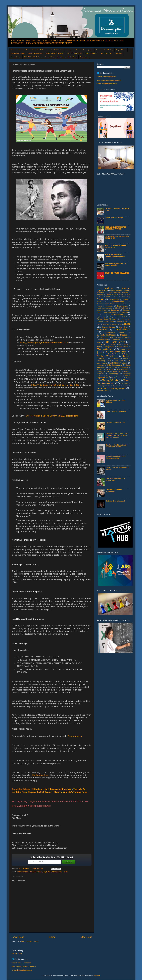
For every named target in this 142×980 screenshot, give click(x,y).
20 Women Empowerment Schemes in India (116, 457)
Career (101, 299)
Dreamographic (88, 50)
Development (122, 306)
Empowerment (117, 315)
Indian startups (109, 327)
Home (13, 50)
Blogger (97, 976)
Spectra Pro (113, 367)
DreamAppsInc (75, 736)
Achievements (23, 872)
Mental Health (122, 347)
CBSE (123, 295)
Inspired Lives (121, 50)
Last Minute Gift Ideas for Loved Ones (117, 237)
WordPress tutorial (117, 378)
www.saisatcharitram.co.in (107, 84)
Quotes (126, 359)
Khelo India (104, 337)
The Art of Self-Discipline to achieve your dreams (116, 446)
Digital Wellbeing (121, 308)
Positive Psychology (120, 354)
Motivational (105, 349)
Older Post (86, 937)
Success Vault (49, 57)
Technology (113, 374)
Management (109, 347)
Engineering (101, 317)
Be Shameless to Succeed (115, 501)
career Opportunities (103, 386)
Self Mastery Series (119, 363)
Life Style (101, 344)
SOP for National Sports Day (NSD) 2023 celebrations (52, 416)
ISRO (126, 321)
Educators (100, 315)
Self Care (119, 361)
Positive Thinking (106, 356)
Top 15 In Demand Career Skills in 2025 (116, 246)
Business (100, 295)
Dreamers (115, 310)
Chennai (125, 300)
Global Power (109, 321)
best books (124, 384)
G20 (123, 319)
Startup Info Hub (37, 50)
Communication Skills (105, 304)
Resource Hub (24, 50)
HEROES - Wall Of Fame (33, 57)
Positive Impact (103, 354)
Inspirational (57, 872)
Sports (65, 872)
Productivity (115, 359)
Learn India (115, 339)
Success (126, 372)
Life (123, 339)
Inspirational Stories (106, 335)
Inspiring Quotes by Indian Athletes (116, 401)
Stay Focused (122, 370)
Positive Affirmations (35, 53)
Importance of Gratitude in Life (112, 324)
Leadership (103, 339)
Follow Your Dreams (107, 319)
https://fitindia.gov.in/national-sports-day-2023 (44, 343)
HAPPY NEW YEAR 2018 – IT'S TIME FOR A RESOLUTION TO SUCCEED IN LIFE (117, 436)
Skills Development (115, 365)
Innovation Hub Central (54, 50)
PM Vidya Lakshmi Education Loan (117, 210)
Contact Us (84, 57)
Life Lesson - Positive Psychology (114, 491)
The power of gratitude (114, 376)
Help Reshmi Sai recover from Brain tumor (116, 228)
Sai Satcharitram (41, 775)
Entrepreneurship (115, 317)
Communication (118, 302)
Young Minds (110, 380)
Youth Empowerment (114, 382)
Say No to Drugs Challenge (117, 273)
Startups (110, 370)
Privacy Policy (17, 954)
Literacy (113, 345)
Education (123, 312)
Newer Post (18, 937)
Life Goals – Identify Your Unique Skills (115, 479)
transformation (103, 391)
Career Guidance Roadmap (116, 411)
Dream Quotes (102, 310)
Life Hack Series (115, 342)
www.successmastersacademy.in (109, 80)
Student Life (116, 372)
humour (116, 386)
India (40, 872)
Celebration (33, 872)
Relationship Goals (104, 361)
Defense (99, 306)
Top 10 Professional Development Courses (115, 256)
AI (97, 288)
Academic (109, 288)
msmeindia (125, 386)
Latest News (73, 57)
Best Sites (119, 53)
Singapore (100, 365)
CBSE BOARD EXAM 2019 (115, 423)
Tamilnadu (100, 374)
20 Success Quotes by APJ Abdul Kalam (116, 265)
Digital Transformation (104, 308)
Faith (126, 317)
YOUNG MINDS (91, 53)
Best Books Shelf (106, 53)
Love (120, 345)
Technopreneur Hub (72, 50)
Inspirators (125, 335)
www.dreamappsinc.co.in (106, 77)
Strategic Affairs (103, 372)
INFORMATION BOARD (55, 53)
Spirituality (124, 367)
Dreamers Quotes (110, 312)
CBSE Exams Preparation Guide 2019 (117, 297)
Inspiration (47, 872)
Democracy (109, 306)
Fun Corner (61, 57)
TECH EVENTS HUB (74, 53)
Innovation (123, 327)
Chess (99, 302)
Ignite (98, 324)
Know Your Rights (117, 337)
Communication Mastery (105, 50)
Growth (119, 321)
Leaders (127, 337)
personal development (111, 388)
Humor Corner (16, 57)
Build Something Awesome (118, 293)
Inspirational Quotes (18, 53)
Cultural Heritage (123, 304)
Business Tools (112, 295)
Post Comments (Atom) (30, 942)
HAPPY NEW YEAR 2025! (114, 218)
